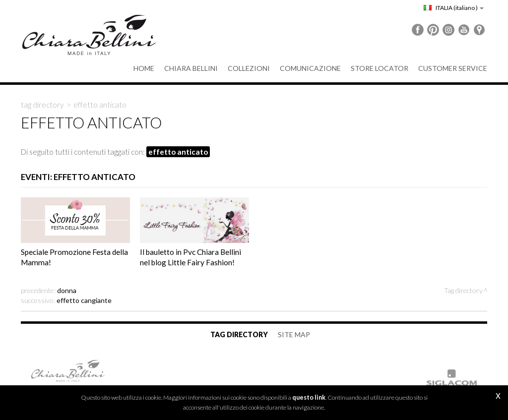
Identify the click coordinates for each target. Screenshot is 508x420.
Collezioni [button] (249, 68)
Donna (67, 290)
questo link (309, 397)
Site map (294, 334)
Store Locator (380, 68)
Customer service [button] (453, 68)
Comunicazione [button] (310, 68)
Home (144, 68)
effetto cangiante (84, 300)
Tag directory (42, 105)
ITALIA (454, 8)
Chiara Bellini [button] (191, 68)
